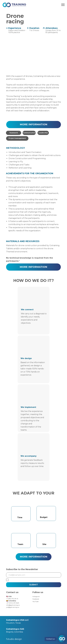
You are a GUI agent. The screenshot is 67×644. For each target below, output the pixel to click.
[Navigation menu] (63, 5)
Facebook (36, 599)
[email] (34, 575)
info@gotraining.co (13, 605)
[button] (34, 125)
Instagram (36, 596)
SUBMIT (34, 585)
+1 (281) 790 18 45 (12, 599)
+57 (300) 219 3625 (13, 603)
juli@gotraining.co (13, 607)
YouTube (35, 601)
